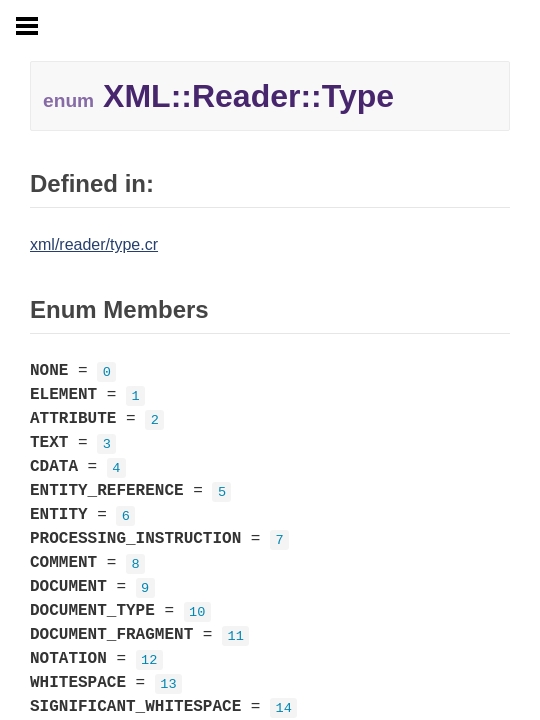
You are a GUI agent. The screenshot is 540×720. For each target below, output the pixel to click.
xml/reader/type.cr (94, 244)
